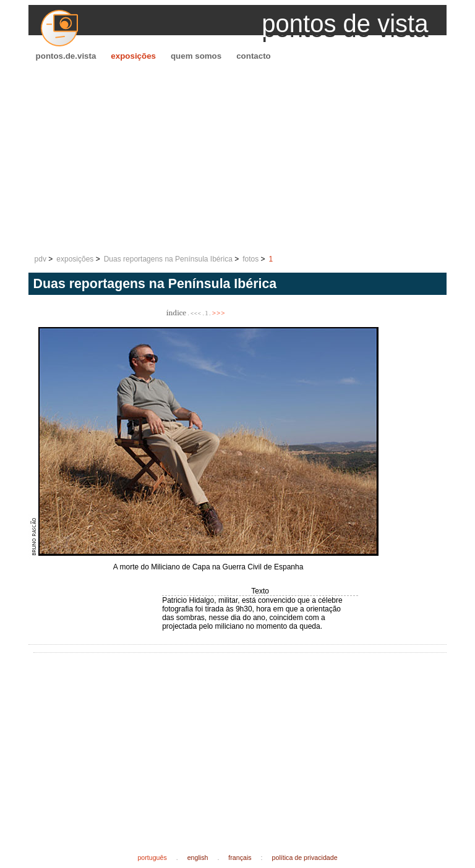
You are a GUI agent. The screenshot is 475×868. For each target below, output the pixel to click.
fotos (250, 259)
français (240, 857)
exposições (133, 56)
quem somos (196, 56)
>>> (218, 313)
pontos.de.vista (66, 56)
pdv (41, 259)
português (152, 857)
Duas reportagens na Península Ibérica (168, 259)
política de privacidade (305, 857)
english (198, 857)
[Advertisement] (238, 158)
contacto (254, 56)
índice (176, 313)
